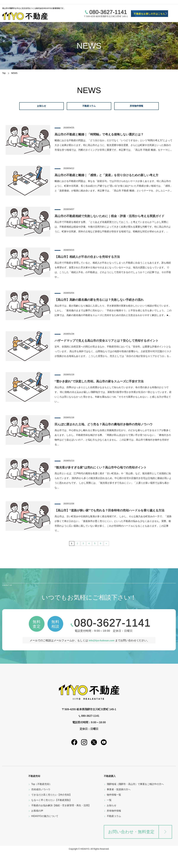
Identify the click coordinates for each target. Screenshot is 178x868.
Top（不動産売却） (42, 800)
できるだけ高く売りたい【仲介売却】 (51, 811)
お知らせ (112, 821)
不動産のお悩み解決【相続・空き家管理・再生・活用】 (61, 821)
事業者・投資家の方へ (119, 805)
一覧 (109, 816)
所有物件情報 (114, 827)
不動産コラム (114, 832)
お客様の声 (37, 827)
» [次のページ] (106, 555)
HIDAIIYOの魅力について (45, 832)
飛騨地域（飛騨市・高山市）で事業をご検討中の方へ (135, 800)
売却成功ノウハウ (41, 805)
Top (4, 73)
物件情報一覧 (114, 811)
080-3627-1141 (108, 8)
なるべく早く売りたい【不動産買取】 (51, 816)
